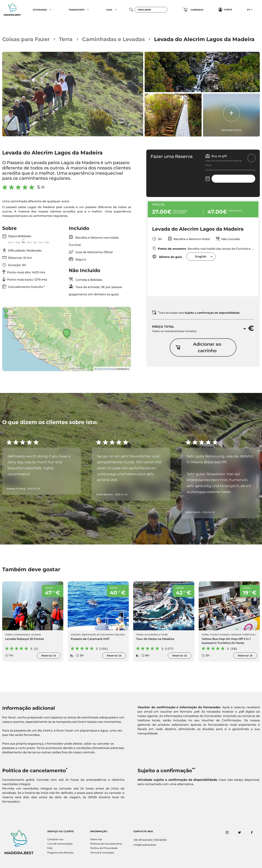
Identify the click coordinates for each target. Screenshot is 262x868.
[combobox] (201, 257)
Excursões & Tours (156, 635)
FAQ (50, 848)
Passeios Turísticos (243, 635)
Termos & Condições (102, 853)
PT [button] (249, 10)
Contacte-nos (55, 839)
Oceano (75, 635)
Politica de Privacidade (104, 848)
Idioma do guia (167, 257)
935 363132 (160, 840)
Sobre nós (96, 839)
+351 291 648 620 (143, 840)
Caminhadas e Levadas (113, 39)
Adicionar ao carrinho (198, 347)
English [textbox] (201, 257)
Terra (66, 39)
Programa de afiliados (60, 853)
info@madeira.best (145, 845)
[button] (50, 10)
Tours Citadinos (220, 635)
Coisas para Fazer (26, 39)
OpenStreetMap (106, 369)
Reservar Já (49, 656)
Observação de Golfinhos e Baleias (103, 635)
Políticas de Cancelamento (106, 844)
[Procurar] (151, 10)
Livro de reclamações (60, 844)
